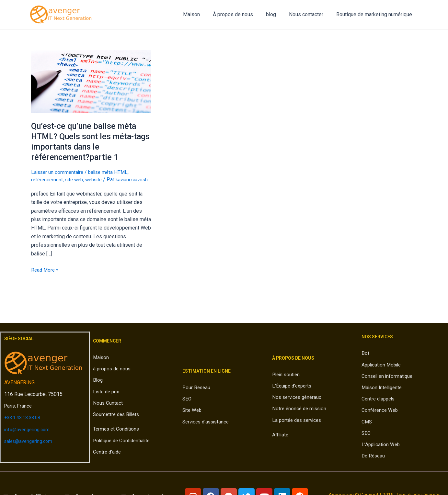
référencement (48, 180)
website (98, 180)
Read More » (46, 277)
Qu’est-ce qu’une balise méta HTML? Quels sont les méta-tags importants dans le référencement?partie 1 (86, 141)
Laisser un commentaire (58, 172)
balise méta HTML (111, 172)
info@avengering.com (29, 437)
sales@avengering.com (31, 449)
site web (77, 180)
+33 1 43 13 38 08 (25, 425)
